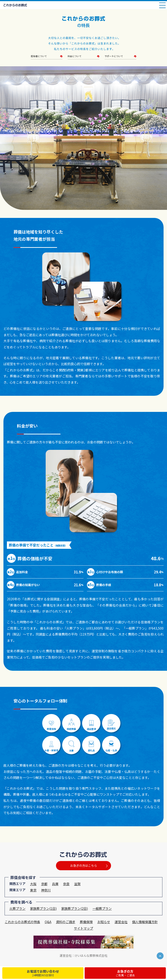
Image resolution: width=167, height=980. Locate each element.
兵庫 (55, 884)
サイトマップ (83, 928)
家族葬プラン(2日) (75, 908)
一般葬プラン (102, 908)
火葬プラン (17, 908)
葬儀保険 (86, 922)
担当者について (40, 56)
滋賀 (77, 884)
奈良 (66, 884)
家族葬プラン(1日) (43, 908)
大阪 (33, 884)
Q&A (48, 922)
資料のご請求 (66, 922)
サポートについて (114, 56)
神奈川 (46, 890)
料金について (75, 56)
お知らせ (104, 922)
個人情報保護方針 (145, 922)
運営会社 (121, 922)
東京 (33, 890)
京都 (44, 884)
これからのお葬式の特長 (22, 922)
